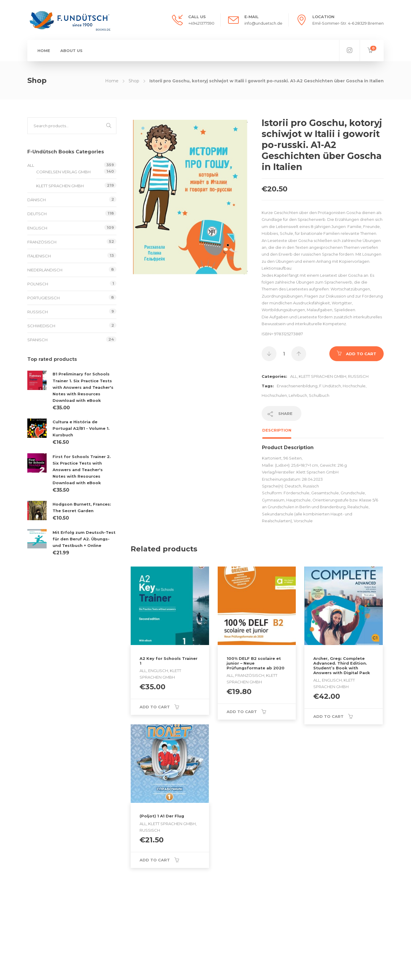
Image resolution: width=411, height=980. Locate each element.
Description (277, 430)
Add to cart (361, 354)
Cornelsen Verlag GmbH (63, 172)
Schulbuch (319, 395)
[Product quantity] (284, 354)
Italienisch (39, 256)
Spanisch (37, 340)
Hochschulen (274, 395)
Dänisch (37, 200)
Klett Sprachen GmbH (323, 376)
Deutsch (37, 214)
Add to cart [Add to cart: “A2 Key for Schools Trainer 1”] (155, 707)
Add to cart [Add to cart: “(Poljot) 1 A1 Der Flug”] (155, 860)
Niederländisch (45, 270)
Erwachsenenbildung (297, 386)
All (294, 376)
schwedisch (41, 326)
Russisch (358, 376)
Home (44, 51)
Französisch (42, 242)
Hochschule (354, 386)
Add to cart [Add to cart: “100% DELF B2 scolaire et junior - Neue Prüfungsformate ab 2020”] (242, 712)
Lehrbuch (298, 395)
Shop (134, 81)
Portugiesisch (44, 298)
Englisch (37, 228)
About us (71, 51)
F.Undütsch (330, 386)
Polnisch (38, 284)
